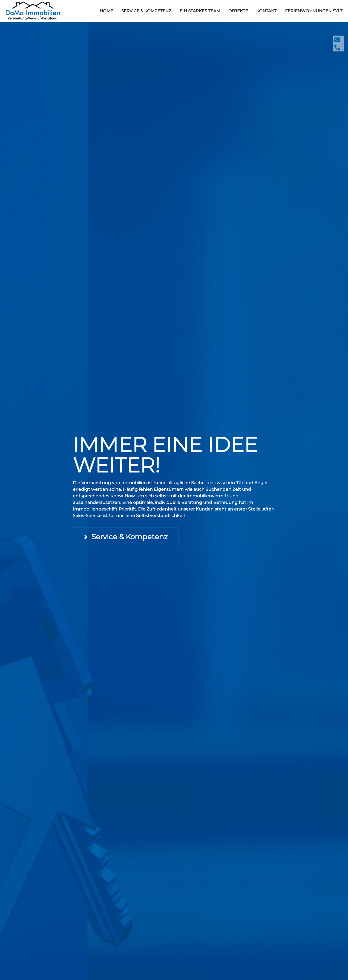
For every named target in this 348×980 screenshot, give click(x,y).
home (106, 11)
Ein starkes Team (200, 11)
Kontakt (266, 11)
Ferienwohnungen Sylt (314, 11)
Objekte (238, 11)
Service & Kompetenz (146, 11)
